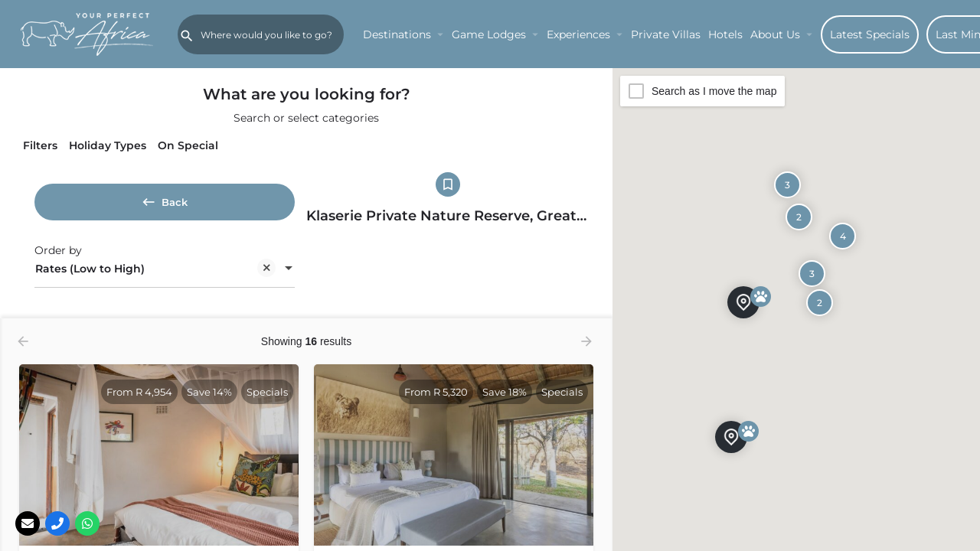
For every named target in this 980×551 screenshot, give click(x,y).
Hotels (725, 34)
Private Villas (666, 34)
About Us (775, 34)
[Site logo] (89, 33)
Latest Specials (870, 34)
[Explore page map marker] (731, 437)
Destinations (397, 34)
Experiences (578, 34)
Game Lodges (489, 34)
